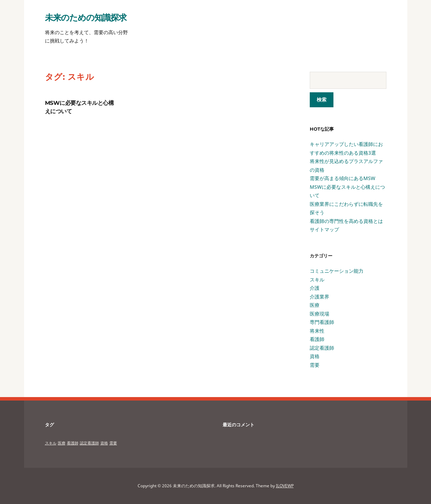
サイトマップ (324, 229)
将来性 (317, 331)
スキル (317, 280)
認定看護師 (322, 348)
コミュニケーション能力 (337, 271)
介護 (315, 288)
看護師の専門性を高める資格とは (346, 221)
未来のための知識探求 (86, 17)
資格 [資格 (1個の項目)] (104, 443)
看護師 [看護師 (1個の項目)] (73, 443)
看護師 (317, 339)
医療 (315, 305)
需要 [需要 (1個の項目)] (113, 443)
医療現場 (320, 314)
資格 (315, 356)
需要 (315, 365)
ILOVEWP (285, 486)
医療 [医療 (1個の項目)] (62, 443)
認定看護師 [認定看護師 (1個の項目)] (89, 443)
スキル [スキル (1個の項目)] (51, 443)
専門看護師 (322, 322)
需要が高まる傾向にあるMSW (343, 178)
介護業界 (320, 297)
